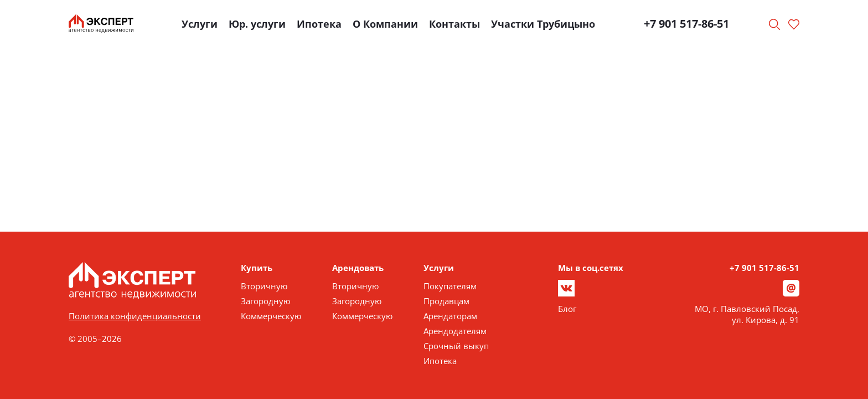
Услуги (200, 24)
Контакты (454, 24)
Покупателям (450, 286)
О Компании (385, 24)
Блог (567, 309)
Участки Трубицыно (543, 24)
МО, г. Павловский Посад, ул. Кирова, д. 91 (747, 314)
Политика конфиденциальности (135, 316)
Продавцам (446, 301)
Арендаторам (450, 316)
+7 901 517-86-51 (686, 24)
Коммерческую (271, 316)
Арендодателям (455, 331)
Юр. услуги (257, 24)
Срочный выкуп (456, 346)
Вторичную (264, 286)
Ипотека (319, 24)
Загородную (265, 301)
